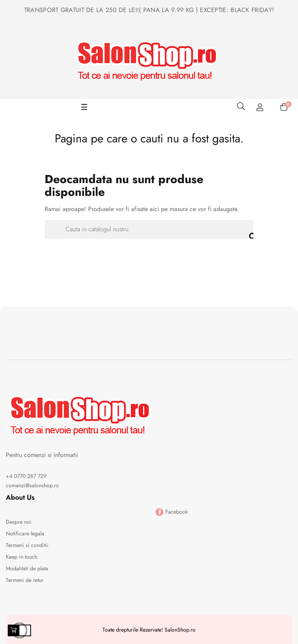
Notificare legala (25, 533)
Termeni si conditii (27, 545)
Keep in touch (22, 557)
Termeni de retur (25, 580)
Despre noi (19, 522)
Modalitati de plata (27, 568)
